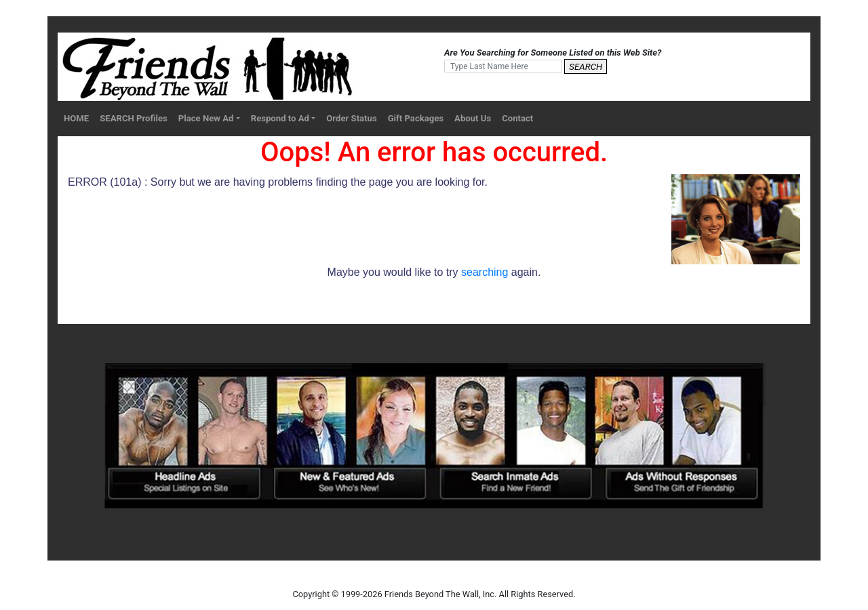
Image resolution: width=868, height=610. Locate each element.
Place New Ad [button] (206, 118)
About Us (473, 118)
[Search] (503, 66)
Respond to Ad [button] (280, 118)
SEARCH (586, 67)
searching (485, 272)
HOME (76, 118)
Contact (517, 118)
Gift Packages (416, 118)
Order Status (351, 118)
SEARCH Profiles (134, 118)
